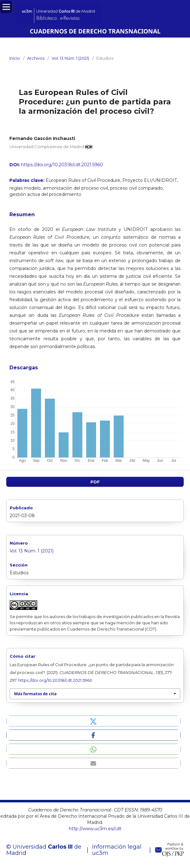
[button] (93, 721)
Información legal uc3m (117, 850)
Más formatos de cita (35, 694)
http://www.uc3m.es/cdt (95, 829)
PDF (95, 482)
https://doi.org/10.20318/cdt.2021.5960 (62, 165)
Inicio (15, 58)
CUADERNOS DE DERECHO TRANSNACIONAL (95, 31)
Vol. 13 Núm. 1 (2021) (70, 58)
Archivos (36, 58)
